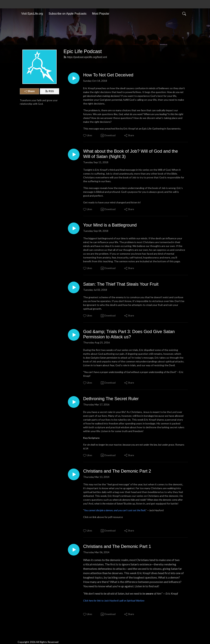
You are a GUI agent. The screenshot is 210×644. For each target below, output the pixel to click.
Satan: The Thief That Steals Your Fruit (121, 284)
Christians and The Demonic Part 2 (117, 471)
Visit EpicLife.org (32, 13)
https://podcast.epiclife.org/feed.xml (85, 57)
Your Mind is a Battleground (110, 225)
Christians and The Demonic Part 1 (117, 546)
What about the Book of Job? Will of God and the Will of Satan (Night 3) (130, 154)
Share (30, 91)
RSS (49, 91)
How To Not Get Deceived (108, 75)
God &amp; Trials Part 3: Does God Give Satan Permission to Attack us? (129, 334)
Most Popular (101, 13)
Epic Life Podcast (83, 51)
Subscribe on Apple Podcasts (68, 13)
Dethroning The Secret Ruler (111, 399)
